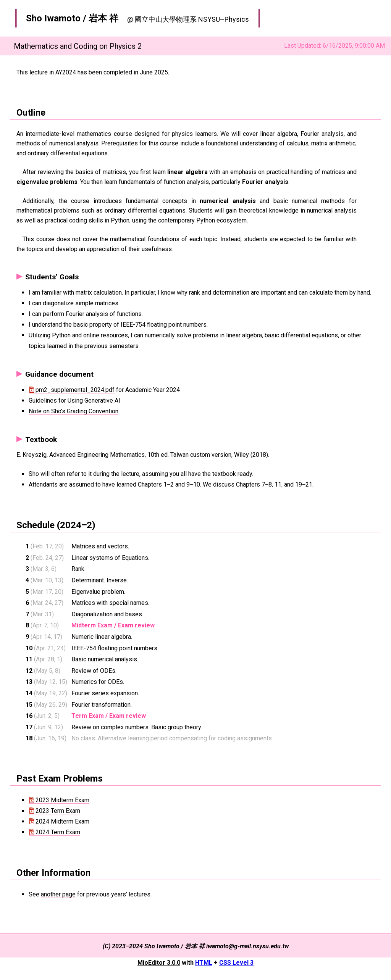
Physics (237, 19)
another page (58, 894)
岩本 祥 (103, 18)
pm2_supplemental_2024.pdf (75, 390)
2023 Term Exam (58, 811)
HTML (204, 963)
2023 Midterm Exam (62, 800)
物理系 (186, 19)
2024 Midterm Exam (62, 821)
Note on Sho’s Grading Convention (74, 411)
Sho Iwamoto (53, 18)
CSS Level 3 (236, 963)
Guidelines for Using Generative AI (74, 401)
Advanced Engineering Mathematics (97, 455)
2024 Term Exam (58, 832)
